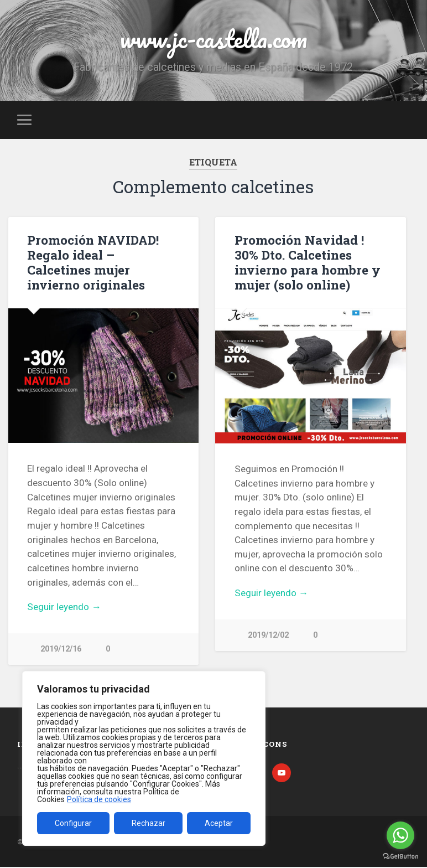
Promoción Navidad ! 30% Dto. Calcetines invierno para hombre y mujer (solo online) (308, 262)
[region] (144, 758)
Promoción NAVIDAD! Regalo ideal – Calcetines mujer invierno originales (93, 262)
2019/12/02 (268, 635)
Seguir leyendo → (64, 607)
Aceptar (219, 823)
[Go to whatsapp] (400, 835)
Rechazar (149, 823)
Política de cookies (99, 799)
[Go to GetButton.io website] (400, 857)
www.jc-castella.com (213, 38)
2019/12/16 (61, 649)
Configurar (73, 823)
